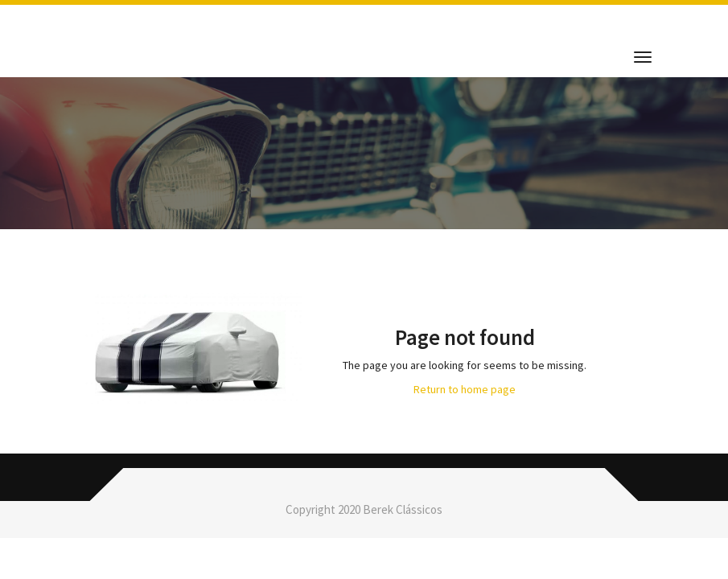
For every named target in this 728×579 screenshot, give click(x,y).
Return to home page (465, 389)
